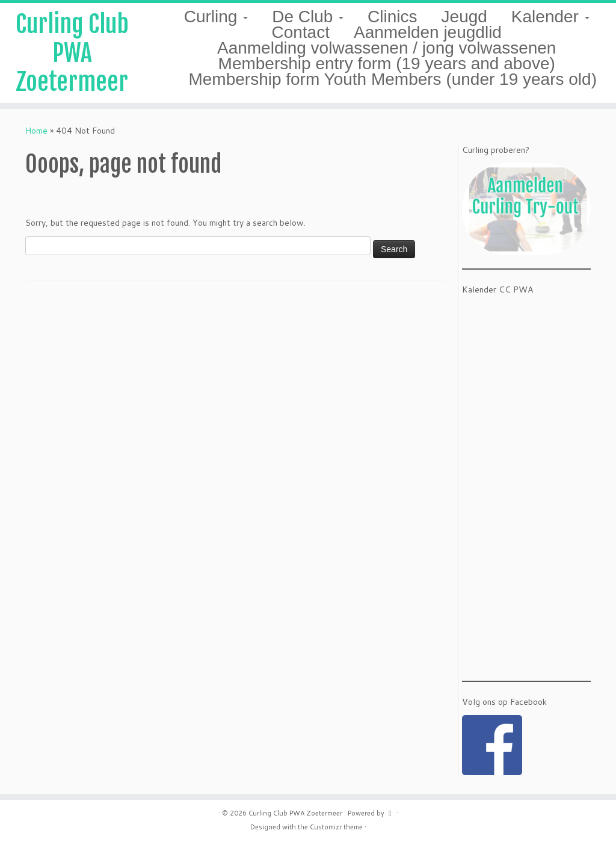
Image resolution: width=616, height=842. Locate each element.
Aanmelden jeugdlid (428, 32)
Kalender (550, 17)
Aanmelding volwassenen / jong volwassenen (387, 48)
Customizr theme (336, 827)
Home (36, 131)
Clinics (392, 17)
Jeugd (464, 17)
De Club (308, 17)
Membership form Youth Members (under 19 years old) (393, 79)
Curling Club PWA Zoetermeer (72, 53)
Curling (216, 17)
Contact (300, 32)
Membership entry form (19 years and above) (387, 63)
